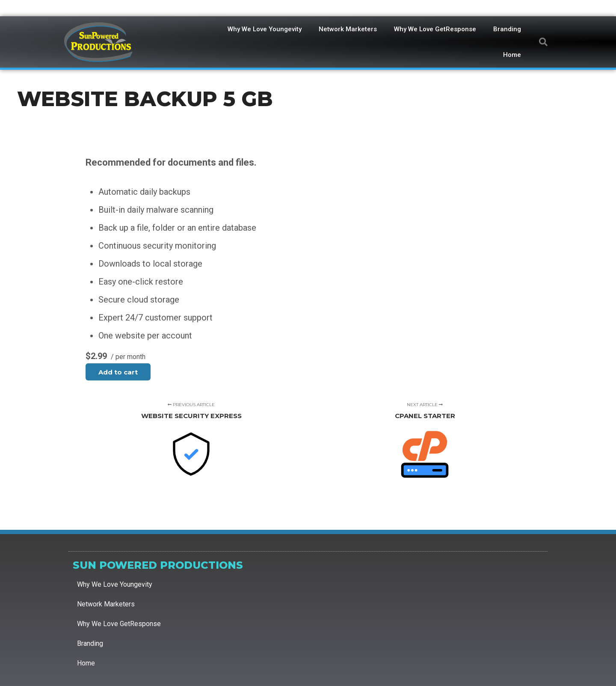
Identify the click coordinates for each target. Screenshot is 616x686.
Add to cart (118, 372)
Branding (507, 29)
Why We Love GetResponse (435, 29)
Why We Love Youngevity (265, 29)
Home (512, 55)
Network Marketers (348, 29)
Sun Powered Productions (158, 565)
